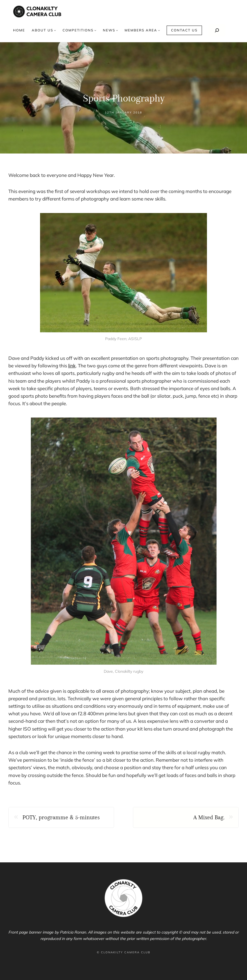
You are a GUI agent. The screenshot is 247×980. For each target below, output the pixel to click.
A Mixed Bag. (209, 817)
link (72, 366)
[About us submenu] (55, 30)
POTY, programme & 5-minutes (61, 817)
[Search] (217, 30)
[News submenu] (117, 30)
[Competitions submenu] (95, 30)
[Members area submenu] (159, 30)
